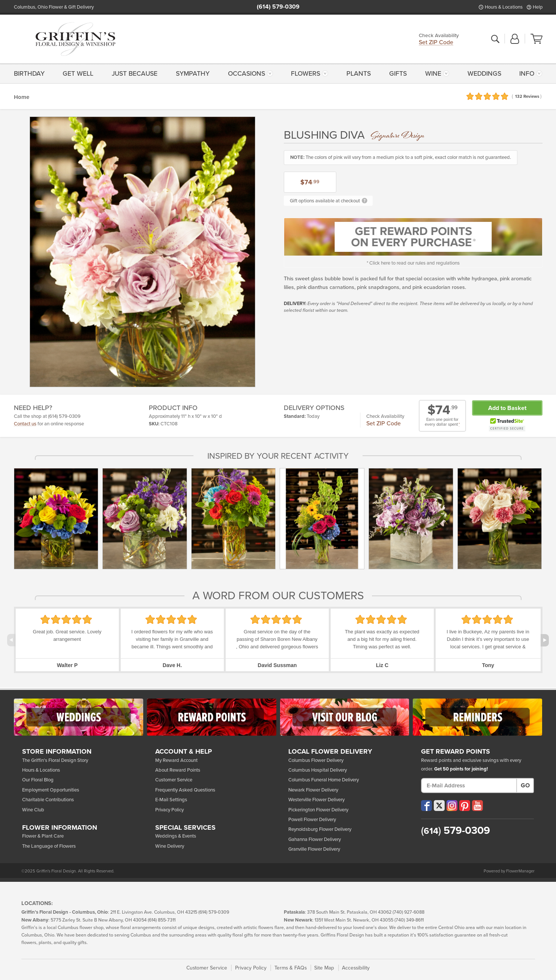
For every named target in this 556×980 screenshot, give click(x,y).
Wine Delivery (170, 846)
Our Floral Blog (38, 780)
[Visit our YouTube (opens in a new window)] (477, 806)
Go (525, 785)
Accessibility (356, 968)
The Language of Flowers (49, 846)
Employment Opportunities (51, 790)
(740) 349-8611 (409, 920)
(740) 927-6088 (408, 912)
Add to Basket (507, 408)
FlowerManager (520, 871)
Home (22, 97)
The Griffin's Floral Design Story (55, 760)
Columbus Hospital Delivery (318, 770)
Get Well (78, 74)
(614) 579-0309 (278, 7)
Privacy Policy (169, 810)
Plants (359, 74)
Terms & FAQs (291, 968)
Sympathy (193, 74)
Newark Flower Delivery (313, 790)
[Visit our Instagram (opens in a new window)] (452, 806)
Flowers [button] (306, 74)
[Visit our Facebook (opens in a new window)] (426, 806)
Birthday (29, 74)
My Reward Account (176, 760)
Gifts (398, 74)
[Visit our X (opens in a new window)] (439, 806)
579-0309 (456, 830)
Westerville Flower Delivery (316, 800)
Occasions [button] (247, 74)
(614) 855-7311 (162, 920)
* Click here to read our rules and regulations (413, 263)
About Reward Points (178, 770)
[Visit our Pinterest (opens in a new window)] (465, 806)
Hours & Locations (504, 7)
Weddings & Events (176, 836)
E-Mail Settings (171, 800)
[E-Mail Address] (469, 785)
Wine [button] (433, 74)
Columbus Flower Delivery (316, 760)
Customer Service (174, 780)
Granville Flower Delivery (314, 849)
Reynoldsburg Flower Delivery (320, 829)
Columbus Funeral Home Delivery (324, 780)
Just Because (135, 74)
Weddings (484, 74)
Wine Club (33, 810)
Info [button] (527, 74)
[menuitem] (31, 73)
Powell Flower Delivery (312, 820)
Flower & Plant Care (43, 836)
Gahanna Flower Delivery (315, 839)
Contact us (25, 424)
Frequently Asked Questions (185, 790)
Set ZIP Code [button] (436, 43)
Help (538, 7)
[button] (515, 39)
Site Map (324, 968)
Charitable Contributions (48, 800)
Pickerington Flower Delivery (318, 810)
